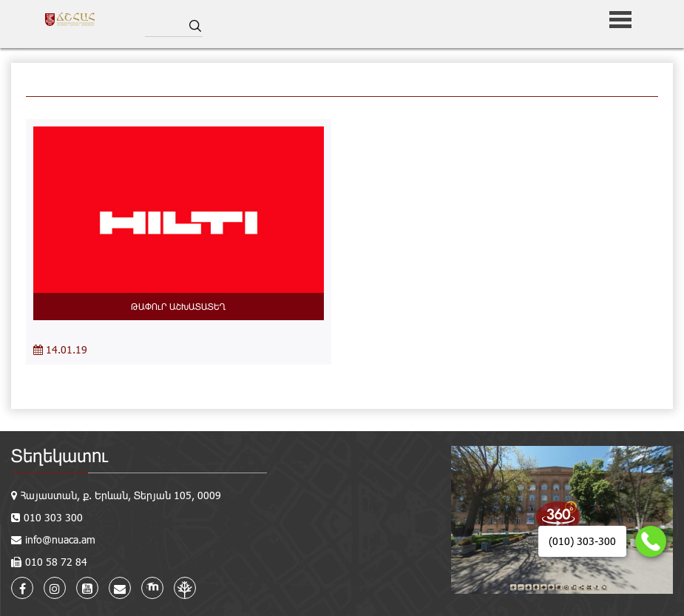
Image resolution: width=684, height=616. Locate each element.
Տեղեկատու (60, 455)
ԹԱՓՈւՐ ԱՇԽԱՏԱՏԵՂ (178, 306)
